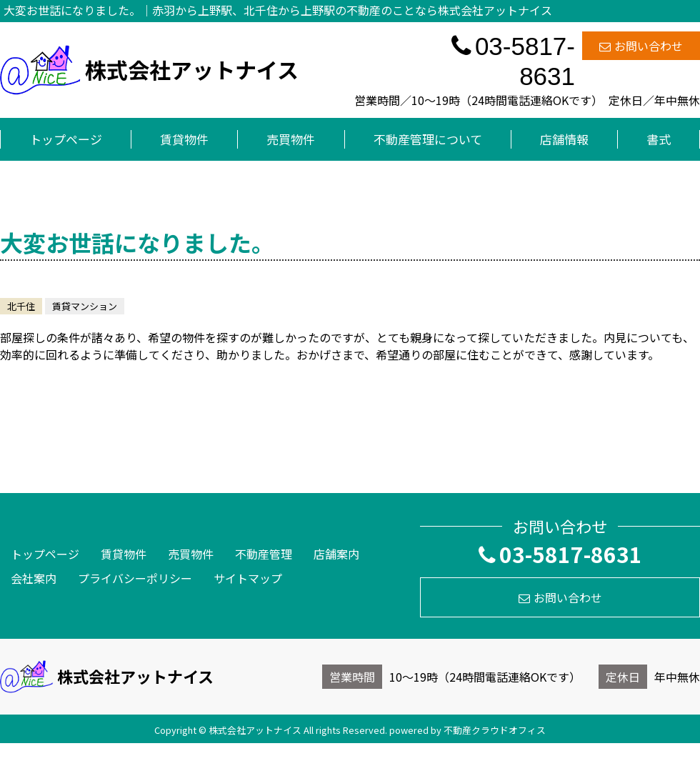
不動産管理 (264, 554)
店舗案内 (336, 554)
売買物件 (291, 139)
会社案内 (34, 578)
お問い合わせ (641, 46)
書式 (659, 139)
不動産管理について (428, 139)
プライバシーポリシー (135, 578)
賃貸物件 (184, 139)
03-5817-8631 (513, 61)
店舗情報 (564, 139)
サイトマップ (248, 578)
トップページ (66, 139)
